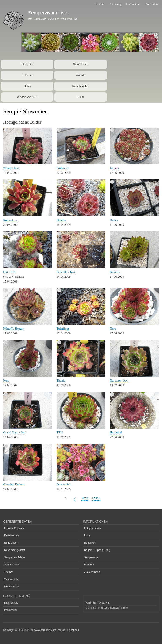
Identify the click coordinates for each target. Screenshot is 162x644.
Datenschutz (11, 603)
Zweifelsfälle (11, 579)
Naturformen (81, 64)
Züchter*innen (92, 572)
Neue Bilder (11, 543)
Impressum (10, 610)
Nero (113, 329)
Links (87, 535)
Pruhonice (63, 168)
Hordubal (116, 432)
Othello (61, 220)
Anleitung (115, 4)
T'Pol (60, 432)
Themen (9, 572)
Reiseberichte (81, 86)
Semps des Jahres (15, 557)
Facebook (73, 630)
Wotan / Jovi (11, 168)
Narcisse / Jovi (119, 380)
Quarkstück (64, 484)
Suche (81, 97)
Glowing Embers (14, 484)
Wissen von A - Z (27, 97)
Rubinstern (10, 220)
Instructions (133, 4)
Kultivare (27, 75)
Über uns (89, 565)
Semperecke (91, 557)
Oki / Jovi (9, 272)
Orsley (114, 220)
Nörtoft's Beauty (14, 329)
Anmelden (152, 4)
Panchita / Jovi (66, 272)
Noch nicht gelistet (15, 550)
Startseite (27, 64)
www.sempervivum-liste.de (50, 630)
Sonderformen (12, 565)
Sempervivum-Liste (48, 13)
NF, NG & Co (11, 587)
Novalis (115, 272)
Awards (81, 75)
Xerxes (114, 168)
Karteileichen (11, 535)
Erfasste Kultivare (14, 528)
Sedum (100, 4)
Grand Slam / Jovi (15, 432)
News (27, 86)
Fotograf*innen (92, 528)
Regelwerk (90, 543)
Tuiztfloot (63, 329)
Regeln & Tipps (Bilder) (97, 550)
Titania (61, 380)
